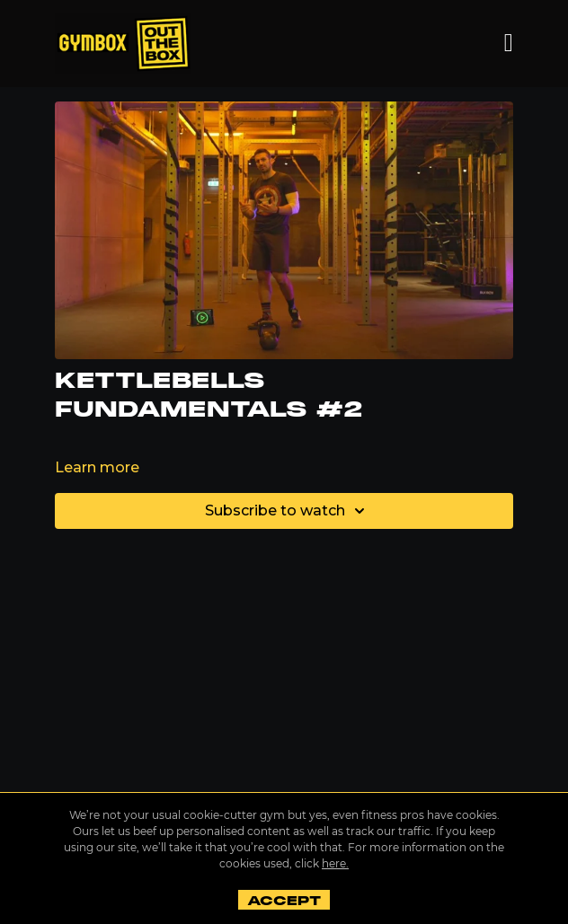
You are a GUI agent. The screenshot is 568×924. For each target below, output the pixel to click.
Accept (284, 900)
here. (335, 863)
